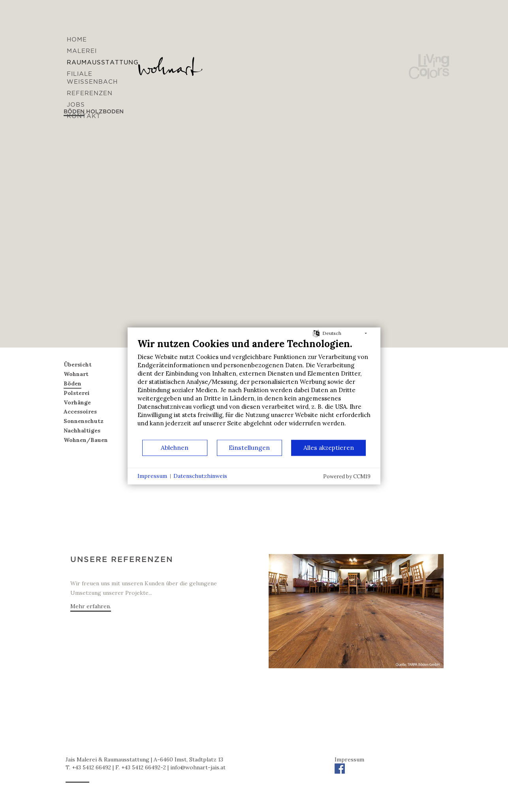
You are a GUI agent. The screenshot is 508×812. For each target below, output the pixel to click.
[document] (254, 388)
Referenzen (90, 93)
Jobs (76, 104)
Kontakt (84, 116)
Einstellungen (249, 447)
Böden (72, 383)
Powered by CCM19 (347, 476)
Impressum (349, 759)
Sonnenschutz (84, 421)
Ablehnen (175, 447)
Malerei (82, 51)
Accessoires (80, 412)
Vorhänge (77, 402)
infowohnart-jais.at (198, 767)
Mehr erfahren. (91, 606)
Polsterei (77, 393)
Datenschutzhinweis (200, 476)
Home (77, 39)
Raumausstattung (103, 62)
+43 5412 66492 (91, 767)
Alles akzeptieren (329, 447)
